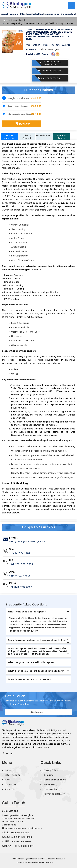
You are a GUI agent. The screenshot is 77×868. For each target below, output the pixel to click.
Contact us (38, 712)
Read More (43, 747)
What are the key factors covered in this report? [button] (36, 671)
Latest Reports (13, 775)
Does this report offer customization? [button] (30, 679)
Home (5, 20)
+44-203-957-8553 (21, 564)
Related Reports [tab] (44, 135)
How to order (50, 789)
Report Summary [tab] (9, 137)
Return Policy (50, 784)
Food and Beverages (48, 49)
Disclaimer (49, 775)
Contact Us (11, 784)
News (8, 780)
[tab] (38, 612)
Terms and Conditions (55, 780)
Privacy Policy (51, 770)
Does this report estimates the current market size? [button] (38, 640)
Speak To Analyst (62, 137)
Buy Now (22, 124)
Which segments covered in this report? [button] (31, 662)
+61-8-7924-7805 (20, 576)
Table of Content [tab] (27, 137)
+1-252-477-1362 (19, 553)
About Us (10, 789)
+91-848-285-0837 (20, 587)
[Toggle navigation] (72, 5)
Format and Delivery (54, 794)
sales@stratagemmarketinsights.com (28, 541)
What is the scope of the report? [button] (27, 612)
